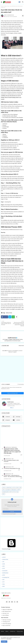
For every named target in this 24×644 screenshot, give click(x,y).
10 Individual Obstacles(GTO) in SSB (12, 468)
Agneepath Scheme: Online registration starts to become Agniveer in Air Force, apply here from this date (12, 451)
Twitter (10, 317)
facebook (8, 417)
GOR (17, 488)
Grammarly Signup (7, 624)
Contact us (13, 631)
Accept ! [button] (4, 642)
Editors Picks (7, 6)
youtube (18, 420)
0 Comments (21, 384)
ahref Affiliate (6, 615)
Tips (17, 492)
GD (14, 488)
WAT (3, 494)
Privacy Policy (20, 631)
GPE (20, 488)
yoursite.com (21, 633)
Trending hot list (6, 622)
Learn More (9, 639)
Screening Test (6, 492)
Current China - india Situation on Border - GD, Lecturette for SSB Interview (13, 476)
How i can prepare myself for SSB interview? (11, 461)
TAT (14, 492)
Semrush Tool (6, 613)
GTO (3, 490)
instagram (8, 420)
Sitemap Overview (7, 620)
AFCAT (4, 488)
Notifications (14, 490)
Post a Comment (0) (13, 393)
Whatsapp (13, 317)
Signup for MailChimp (7, 609)
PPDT (19, 490)
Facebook (5, 317)
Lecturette (8, 490)
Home (2, 6)
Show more (21, 346)
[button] (23, 2)
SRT (11, 492)
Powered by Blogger (12, 548)
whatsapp (18, 417)
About (7, 631)
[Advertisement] (12, 527)
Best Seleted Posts (7, 611)
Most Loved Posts (6, 626)
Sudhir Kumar (12, 338)
